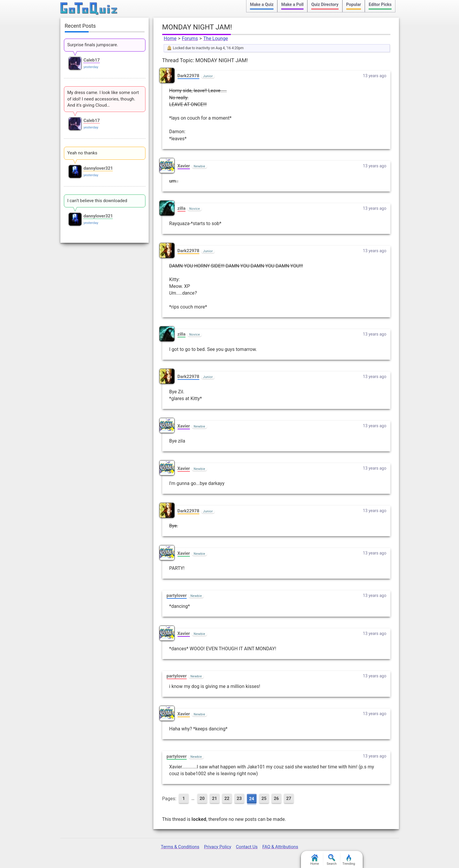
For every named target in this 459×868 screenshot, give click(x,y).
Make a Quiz (262, 5)
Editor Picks (380, 5)
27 (289, 798)
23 (239, 798)
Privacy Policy (218, 847)
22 (227, 798)
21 (214, 798)
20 (202, 798)
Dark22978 (188, 76)
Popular (354, 5)
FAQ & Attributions (280, 847)
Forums (190, 38)
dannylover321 (98, 168)
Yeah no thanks (82, 153)
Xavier (184, 166)
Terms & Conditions (180, 847)
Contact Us (247, 847)
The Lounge (216, 38)
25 (264, 798)
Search (332, 860)
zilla (182, 208)
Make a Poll (292, 5)
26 (276, 798)
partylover (177, 595)
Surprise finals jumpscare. (93, 45)
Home (170, 38)
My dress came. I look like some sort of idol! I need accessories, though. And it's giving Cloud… (103, 99)
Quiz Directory (325, 5)
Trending (349, 860)
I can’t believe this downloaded (97, 201)
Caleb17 (92, 60)
